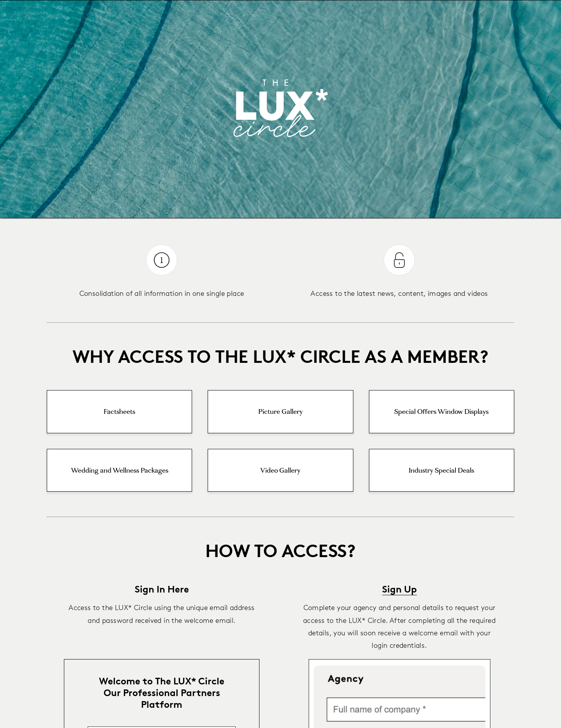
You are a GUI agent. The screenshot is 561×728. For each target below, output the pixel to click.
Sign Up (400, 589)
